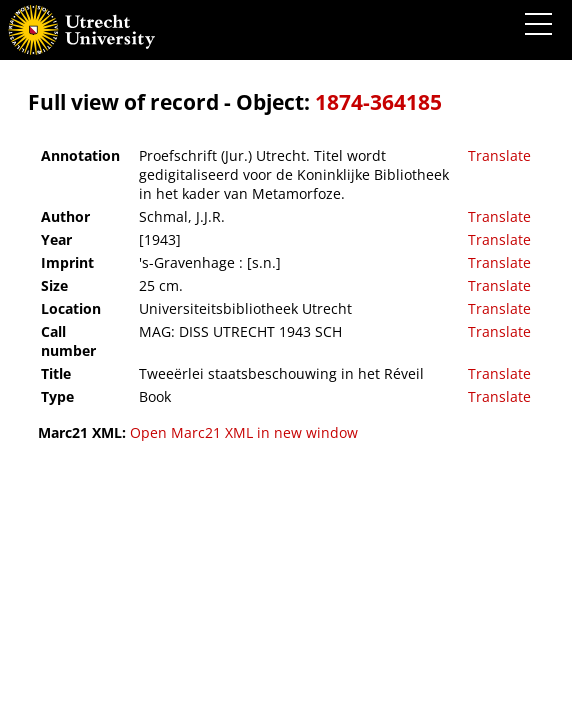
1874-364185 (378, 102)
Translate (499, 155)
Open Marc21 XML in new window (244, 432)
